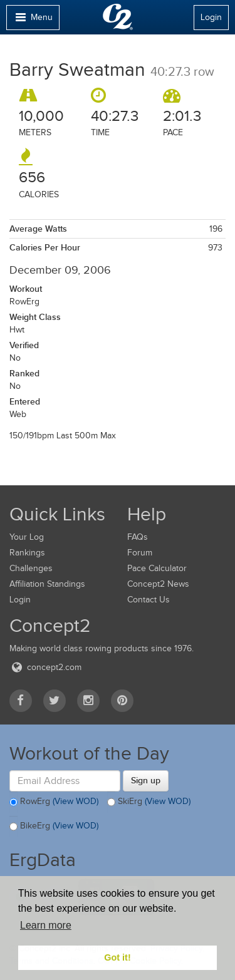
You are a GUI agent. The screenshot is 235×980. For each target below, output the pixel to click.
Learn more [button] (46, 925)
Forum (140, 553)
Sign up (146, 780)
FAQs (138, 537)
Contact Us (149, 600)
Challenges (31, 568)
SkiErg (149, 802)
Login (211, 17)
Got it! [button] (117, 957)
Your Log (27, 537)
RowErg (54, 802)
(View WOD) (76, 801)
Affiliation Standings (47, 584)
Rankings (27, 553)
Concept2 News (158, 584)
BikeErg (54, 827)
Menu (33, 20)
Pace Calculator (157, 568)
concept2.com (45, 667)
